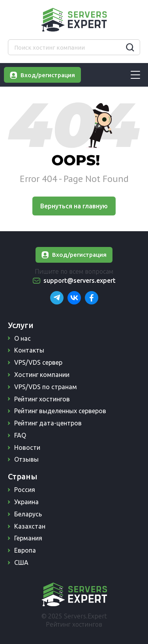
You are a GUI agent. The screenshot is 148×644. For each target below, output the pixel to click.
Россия (25, 490)
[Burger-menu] (135, 75)
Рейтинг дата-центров (48, 423)
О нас (22, 338)
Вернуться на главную (74, 206)
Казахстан (30, 526)
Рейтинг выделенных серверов (60, 411)
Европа (25, 550)
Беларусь (28, 514)
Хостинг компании (42, 375)
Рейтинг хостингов (42, 399)
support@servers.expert (80, 280)
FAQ (20, 435)
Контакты (29, 350)
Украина (26, 502)
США (21, 562)
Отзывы (26, 459)
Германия (28, 538)
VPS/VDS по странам (46, 387)
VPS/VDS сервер (38, 362)
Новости (27, 447)
